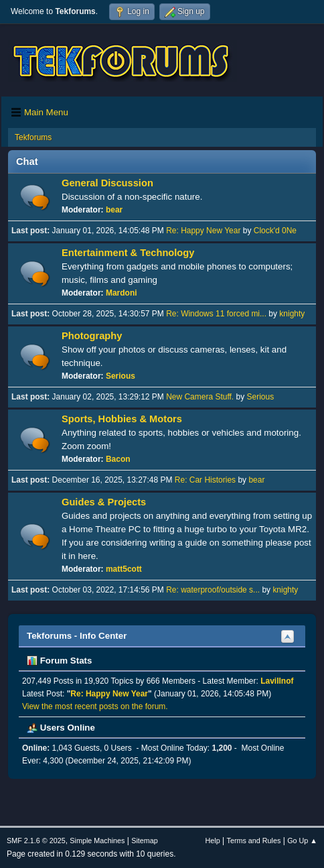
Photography (92, 336)
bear (114, 210)
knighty (292, 314)
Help (213, 841)
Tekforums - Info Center (77, 636)
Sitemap (145, 841)
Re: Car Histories (205, 480)
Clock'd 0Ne (275, 231)
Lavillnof (277, 681)
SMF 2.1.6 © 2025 (36, 841)
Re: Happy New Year (203, 231)
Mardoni (121, 293)
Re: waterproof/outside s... (213, 590)
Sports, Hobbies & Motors (122, 419)
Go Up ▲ (302, 841)
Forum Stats (59, 661)
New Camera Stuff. (200, 397)
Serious (120, 376)
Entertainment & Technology (128, 253)
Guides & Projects (104, 502)
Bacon (118, 459)
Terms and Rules (254, 841)
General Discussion (107, 183)
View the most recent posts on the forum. (95, 706)
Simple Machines (97, 841)
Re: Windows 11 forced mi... (216, 314)
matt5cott (124, 569)
